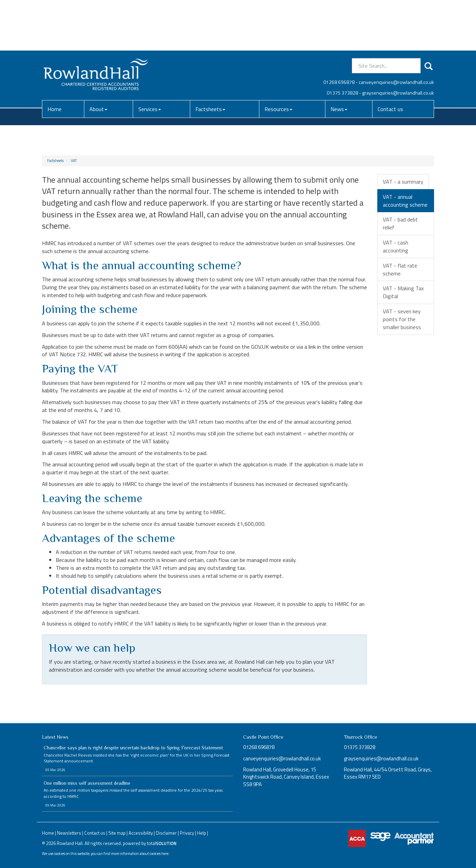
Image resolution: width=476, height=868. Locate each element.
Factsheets (210, 58)
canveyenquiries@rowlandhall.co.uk (396, 31)
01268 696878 (339, 31)
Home (55, 58)
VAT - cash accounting (396, 246)
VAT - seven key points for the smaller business (402, 319)
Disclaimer (166, 833)
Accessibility (141, 833)
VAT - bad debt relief (400, 223)
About (98, 58)
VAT (74, 161)
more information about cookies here (140, 853)
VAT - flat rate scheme (400, 269)
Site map (117, 833)
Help (202, 833)
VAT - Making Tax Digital (403, 292)
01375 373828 (342, 42)
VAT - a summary (403, 182)
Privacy (187, 833)
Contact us (390, 58)
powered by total (150, 843)
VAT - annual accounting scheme (405, 201)
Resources (278, 58)
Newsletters (69, 833)
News (339, 58)
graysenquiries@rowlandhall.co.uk (398, 42)
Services (150, 58)
